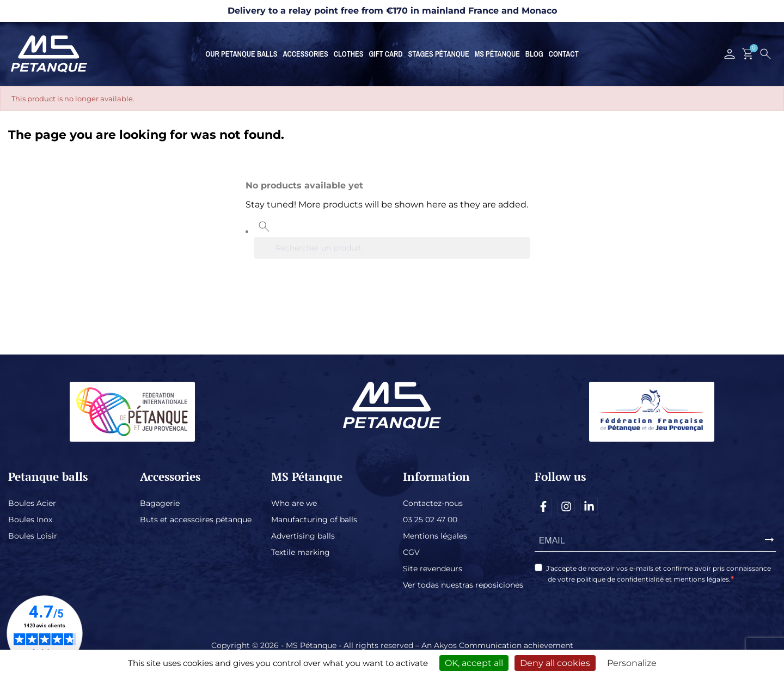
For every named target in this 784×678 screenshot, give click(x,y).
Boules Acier (32, 503)
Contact (564, 54)
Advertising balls (303, 536)
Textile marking (301, 552)
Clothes (349, 54)
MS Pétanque (497, 54)
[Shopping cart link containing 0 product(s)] (748, 54)
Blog (534, 54)
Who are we (294, 503)
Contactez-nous (433, 503)
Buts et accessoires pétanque (196, 520)
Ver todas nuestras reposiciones (463, 585)
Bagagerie (160, 503)
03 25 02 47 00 (430, 520)
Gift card (385, 54)
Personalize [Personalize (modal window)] (632, 663)
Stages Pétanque (439, 54)
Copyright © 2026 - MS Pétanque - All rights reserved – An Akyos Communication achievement (392, 645)
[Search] (392, 248)
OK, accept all (474, 663)
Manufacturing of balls (314, 520)
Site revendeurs (433, 569)
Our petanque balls (241, 54)
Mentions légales (435, 536)
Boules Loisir (33, 536)
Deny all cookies (555, 663)
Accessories (305, 54)
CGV (411, 552)
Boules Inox (30, 520)
